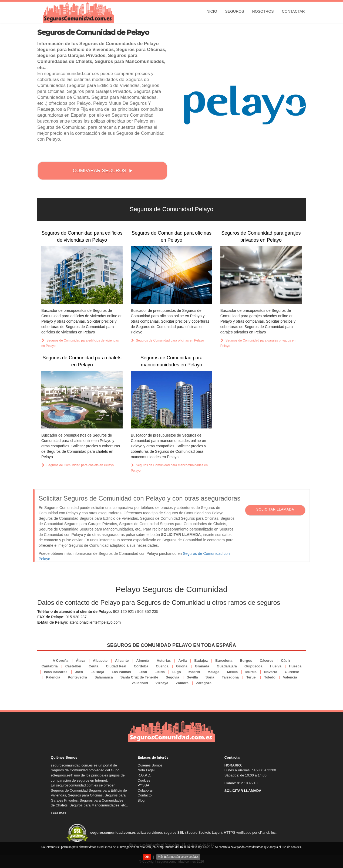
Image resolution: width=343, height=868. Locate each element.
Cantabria (50, 666)
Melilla (232, 672)
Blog (141, 800)
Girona (182, 666)
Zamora (182, 683)
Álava (81, 661)
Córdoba (141, 666)
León (143, 672)
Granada (202, 666)
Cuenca (162, 666)
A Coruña (60, 661)
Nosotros (263, 11)
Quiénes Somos (150, 765)
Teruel (251, 677)
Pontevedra (77, 677)
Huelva (276, 666)
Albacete (100, 661)
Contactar (293, 11)
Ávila (182, 661)
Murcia (251, 672)
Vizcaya (162, 683)
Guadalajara (227, 666)
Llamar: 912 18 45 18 (241, 783)
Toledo (270, 677)
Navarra (271, 672)
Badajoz (201, 661)
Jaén (79, 672)
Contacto (144, 795)
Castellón (73, 666)
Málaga (213, 672)
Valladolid (140, 683)
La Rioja (97, 672)
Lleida (160, 672)
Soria (210, 677)
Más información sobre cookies (178, 857)
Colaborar (145, 790)
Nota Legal (146, 770)
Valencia (290, 677)
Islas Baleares (56, 672)
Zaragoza (204, 683)
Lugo (177, 672)
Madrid (194, 672)
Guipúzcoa (253, 666)
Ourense (292, 672)
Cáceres (267, 661)
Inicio (211, 11)
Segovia (173, 677)
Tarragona (230, 677)
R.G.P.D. (144, 775)
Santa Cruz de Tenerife (139, 677)
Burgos (246, 661)
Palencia (53, 677)
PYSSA (143, 785)
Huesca (295, 666)
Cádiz (286, 661)
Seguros (235, 11)
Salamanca (104, 677)
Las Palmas (122, 672)
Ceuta (93, 666)
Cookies (144, 780)
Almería (143, 661)
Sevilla (192, 677)
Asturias (164, 661)
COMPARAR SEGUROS (103, 171)
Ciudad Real (116, 666)
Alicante (122, 661)
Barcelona (224, 661)
